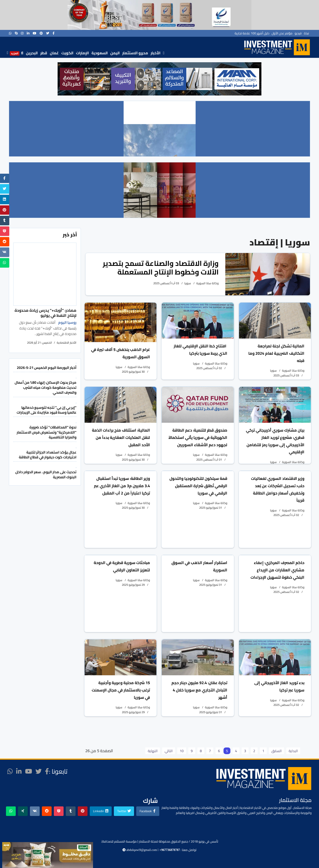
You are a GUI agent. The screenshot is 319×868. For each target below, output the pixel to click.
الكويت (67, 53)
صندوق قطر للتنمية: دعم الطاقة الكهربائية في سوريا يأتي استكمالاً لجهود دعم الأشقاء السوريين (198, 437)
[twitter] (48, 33)
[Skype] (16, 33)
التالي (169, 751)
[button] (64, 79)
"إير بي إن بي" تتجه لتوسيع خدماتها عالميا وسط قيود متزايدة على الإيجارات (47, 410)
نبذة (306, 33)
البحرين (32, 53)
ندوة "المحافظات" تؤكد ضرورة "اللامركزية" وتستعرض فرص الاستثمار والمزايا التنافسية (47, 432)
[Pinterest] (41, 33)
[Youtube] (35, 33)
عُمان (54, 53)
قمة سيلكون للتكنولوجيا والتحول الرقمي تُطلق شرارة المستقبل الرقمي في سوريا (198, 486)
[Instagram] (22, 33)
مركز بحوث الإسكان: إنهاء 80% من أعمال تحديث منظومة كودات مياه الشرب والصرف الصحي (46, 387)
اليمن (115, 53)
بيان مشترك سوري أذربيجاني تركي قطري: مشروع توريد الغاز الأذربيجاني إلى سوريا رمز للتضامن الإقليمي (275, 441)
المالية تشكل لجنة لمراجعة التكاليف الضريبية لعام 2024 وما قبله (276, 353)
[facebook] (53, 33)
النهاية (153, 751)
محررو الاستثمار (135, 53)
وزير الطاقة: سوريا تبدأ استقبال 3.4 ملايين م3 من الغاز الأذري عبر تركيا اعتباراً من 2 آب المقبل (122, 486)
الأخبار (156, 53)
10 (182, 751)
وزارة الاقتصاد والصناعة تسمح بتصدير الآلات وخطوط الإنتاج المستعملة (161, 268)
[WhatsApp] (10, 33)
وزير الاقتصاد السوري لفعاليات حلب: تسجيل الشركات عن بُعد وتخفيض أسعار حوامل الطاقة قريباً (278, 489)
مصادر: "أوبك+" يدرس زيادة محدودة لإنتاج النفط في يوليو (46, 313)
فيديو (298, 33)
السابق (276, 751)
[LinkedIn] (28, 33)
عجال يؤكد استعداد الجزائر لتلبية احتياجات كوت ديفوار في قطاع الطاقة (48, 455)
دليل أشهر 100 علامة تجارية (252, 33)
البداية (293, 751)
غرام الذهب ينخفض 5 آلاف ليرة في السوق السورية (121, 353)
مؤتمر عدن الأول (282, 33)
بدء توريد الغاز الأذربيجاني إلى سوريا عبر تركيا (279, 686)
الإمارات (82, 53)
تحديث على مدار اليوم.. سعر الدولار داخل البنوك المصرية (46, 474)
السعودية (100, 53)
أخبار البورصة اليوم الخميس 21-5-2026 (47, 368)
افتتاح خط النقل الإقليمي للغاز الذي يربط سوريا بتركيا (200, 350)
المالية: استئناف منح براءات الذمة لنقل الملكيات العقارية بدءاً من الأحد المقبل (121, 437)
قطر (44, 53)
